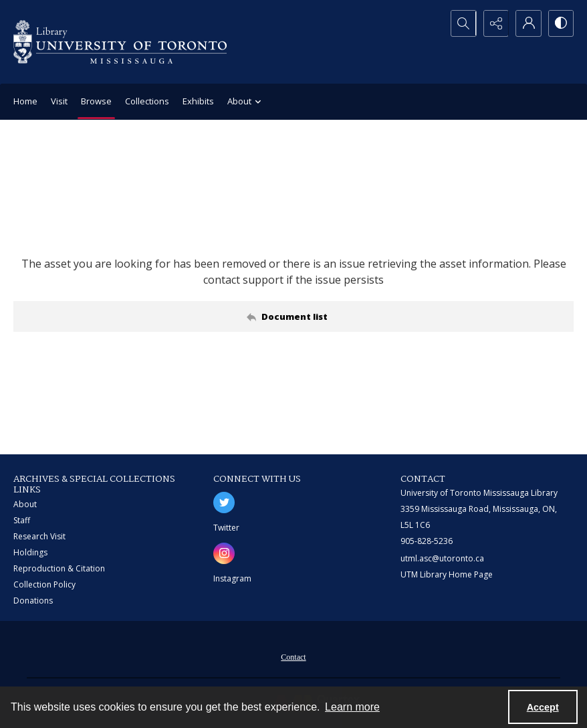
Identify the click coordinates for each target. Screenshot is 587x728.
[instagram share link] (224, 553)
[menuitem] (293, 656)
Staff (22, 520)
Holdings (30, 552)
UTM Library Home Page (447, 574)
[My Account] (527, 23)
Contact (293, 657)
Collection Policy (44, 584)
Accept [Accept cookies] (543, 707)
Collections (147, 101)
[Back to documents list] (293, 316)
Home (25, 101)
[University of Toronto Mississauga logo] (120, 42)
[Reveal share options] (493, 23)
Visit (59, 101)
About (25, 504)
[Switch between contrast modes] (560, 23)
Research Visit (39, 536)
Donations (33, 601)
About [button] (246, 102)
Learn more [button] (352, 707)
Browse (96, 101)
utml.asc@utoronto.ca (442, 558)
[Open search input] (460, 23)
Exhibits (198, 101)
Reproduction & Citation (59, 568)
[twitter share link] (224, 503)
